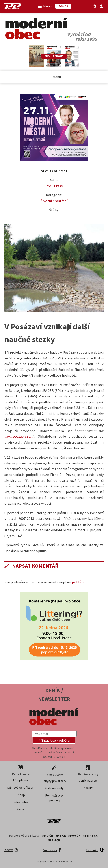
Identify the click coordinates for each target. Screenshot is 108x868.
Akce (20, 809)
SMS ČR (61, 835)
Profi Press (54, 186)
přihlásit (79, 582)
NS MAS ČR (90, 835)
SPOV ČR (74, 835)
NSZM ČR (54, 840)
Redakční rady (54, 788)
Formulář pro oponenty (54, 798)
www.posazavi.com (19, 436)
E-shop (20, 795)
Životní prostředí (54, 201)
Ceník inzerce (88, 781)
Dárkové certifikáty (20, 788)
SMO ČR (48, 835)
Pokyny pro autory (54, 781)
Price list (88, 788)
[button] (54, 740)
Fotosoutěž (20, 802)
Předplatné (20, 780)
